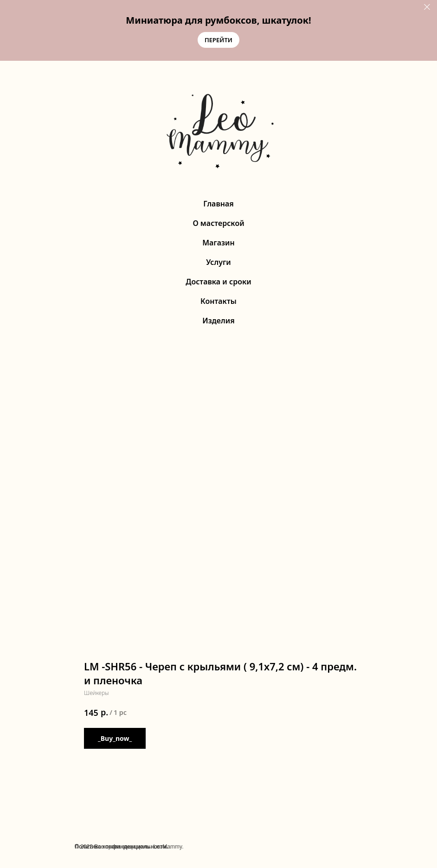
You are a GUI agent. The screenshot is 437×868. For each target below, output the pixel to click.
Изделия (218, 321)
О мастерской (218, 223)
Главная (218, 204)
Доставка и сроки (218, 282)
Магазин (218, 243)
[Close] (427, 7)
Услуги (218, 262)
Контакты (218, 301)
